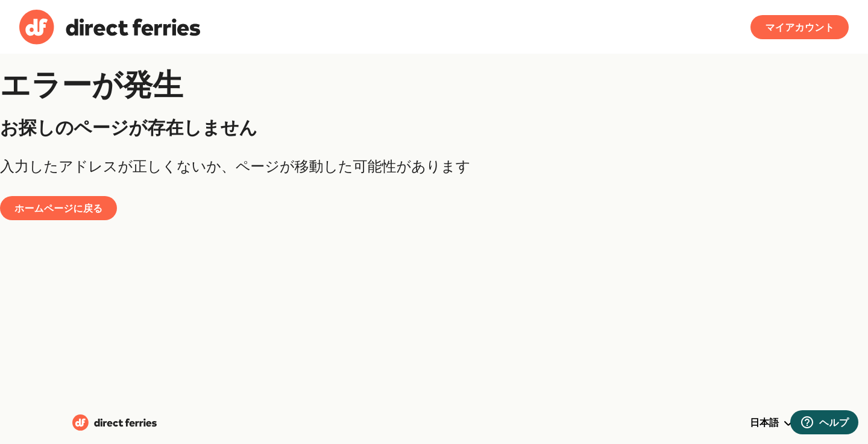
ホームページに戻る (58, 208)
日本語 (773, 423)
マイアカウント (800, 27)
